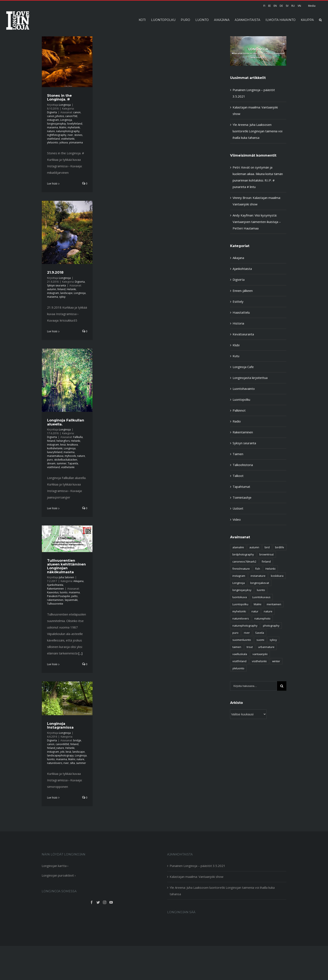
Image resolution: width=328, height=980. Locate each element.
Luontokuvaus (261, 597)
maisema (53, 127)
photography (271, 626)
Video (237, 519)
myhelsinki (74, 127)
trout (250, 647)
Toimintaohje (242, 497)
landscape (66, 293)
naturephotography (68, 131)
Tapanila (73, 463)
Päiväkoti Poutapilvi (59, 596)
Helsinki (71, 289)
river (70, 135)
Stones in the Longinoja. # (59, 97)
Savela (260, 633)
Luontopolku (241, 399)
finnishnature (241, 569)
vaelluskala (240, 654)
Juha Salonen (67, 577)
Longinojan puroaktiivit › (59, 875)
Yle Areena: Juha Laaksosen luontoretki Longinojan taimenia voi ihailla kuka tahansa (258, 131)
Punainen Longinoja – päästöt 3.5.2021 (197, 866)
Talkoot (238, 476)
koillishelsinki (55, 448)
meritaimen (274, 604)
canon (77, 112)
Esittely (238, 301)
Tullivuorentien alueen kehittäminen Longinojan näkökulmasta (66, 566)
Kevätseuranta (243, 334)
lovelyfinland (75, 124)
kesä (63, 445)
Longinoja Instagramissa (60, 725)
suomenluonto (242, 640)
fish (258, 569)
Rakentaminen (55, 589)
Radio (237, 421)
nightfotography (57, 135)
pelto (74, 596)
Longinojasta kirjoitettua (250, 378)
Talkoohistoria (243, 465)
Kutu (236, 356)
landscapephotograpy (60, 755)
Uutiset (238, 508)
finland (61, 289)
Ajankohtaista (55, 585)
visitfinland (53, 139)
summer (62, 463)
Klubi (236, 345)
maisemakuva (55, 456)
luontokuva (240, 597)
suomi (260, 640)
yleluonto (53, 142)
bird (267, 547)
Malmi (63, 127)
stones (78, 135)
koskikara (277, 576)
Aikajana (78, 581)
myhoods (70, 456)
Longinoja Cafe (243, 367)
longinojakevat (260, 583)
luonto (64, 592)
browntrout (266, 554)
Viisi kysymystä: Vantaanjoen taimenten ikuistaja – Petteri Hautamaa (257, 222)
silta (72, 763)
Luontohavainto (244, 389)
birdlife (280, 547)
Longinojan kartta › (55, 866)
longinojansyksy (56, 124)
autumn (52, 289)
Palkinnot (239, 410)
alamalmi (238, 547)
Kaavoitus (53, 592)
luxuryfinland (55, 452)
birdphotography (243, 554)
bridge (77, 740)
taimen (237, 647)
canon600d (62, 744)
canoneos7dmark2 (244, 561)
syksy (62, 297)
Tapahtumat (241, 487)
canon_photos (56, 116)
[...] (80, 653)
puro (50, 460)
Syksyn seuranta (56, 285)
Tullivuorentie (55, 604)
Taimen (238, 454)
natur (255, 611)
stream (51, 463)
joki (62, 752)
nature (51, 131)
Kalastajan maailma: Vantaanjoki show (197, 877)
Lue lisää (52, 184)
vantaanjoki (260, 654)
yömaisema (76, 142)
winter (276, 661)
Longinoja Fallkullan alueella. (66, 422)
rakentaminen (55, 600)
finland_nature (56, 748)
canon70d (71, 116)
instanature (258, 576)
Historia (238, 323)
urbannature (266, 647)
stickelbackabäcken (66, 460)
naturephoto (262, 618)
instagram (53, 120)
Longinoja (65, 105)
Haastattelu (241, 312)
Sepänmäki (71, 600)
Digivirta (52, 112)
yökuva (64, 142)
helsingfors (63, 441)
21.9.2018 (55, 272)
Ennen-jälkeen (243, 291)
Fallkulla (78, 437)
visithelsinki (68, 139)
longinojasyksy (242, 590)
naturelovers (55, 763)
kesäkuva (72, 445)
